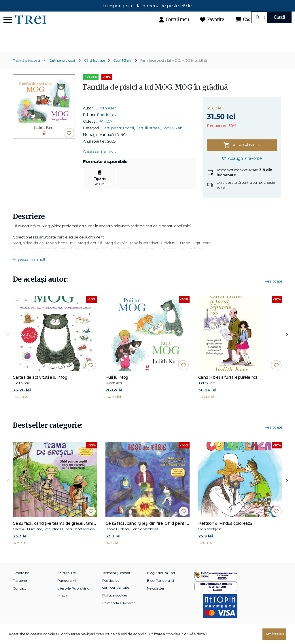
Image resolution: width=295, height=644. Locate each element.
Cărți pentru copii (62, 70)
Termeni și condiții (117, 583)
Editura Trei (67, 583)
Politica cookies (115, 605)
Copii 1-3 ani (122, 70)
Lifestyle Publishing (73, 598)
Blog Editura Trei (161, 583)
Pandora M (107, 124)
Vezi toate (274, 291)
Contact (19, 598)
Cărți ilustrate (94, 70)
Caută (279, 17)
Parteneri (20, 591)
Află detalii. (198, 634)
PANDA (105, 131)
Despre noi (21, 583)
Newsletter (156, 598)
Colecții (63, 606)
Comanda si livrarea (119, 613)
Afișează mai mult (99, 161)
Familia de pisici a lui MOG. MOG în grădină (174, 70)
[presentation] (8, 345)
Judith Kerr (106, 118)
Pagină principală (26, 70)
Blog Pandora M (160, 591)
